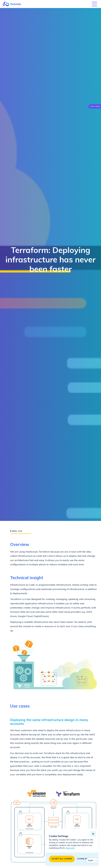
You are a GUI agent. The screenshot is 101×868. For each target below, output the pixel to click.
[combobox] (92, 860)
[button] (94, 4)
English (91, 860)
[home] (12, 4)
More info (70, 848)
